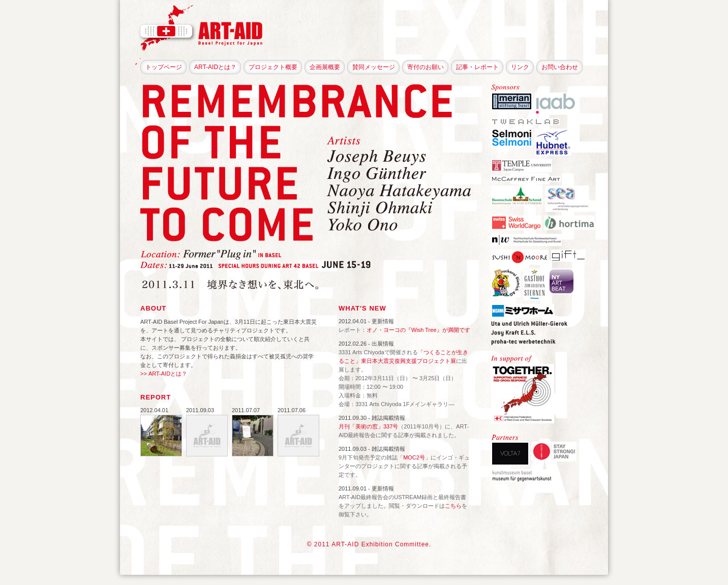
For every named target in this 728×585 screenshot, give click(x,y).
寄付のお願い (426, 67)
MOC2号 (414, 457)
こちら (453, 506)
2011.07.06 (292, 410)
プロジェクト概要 (273, 67)
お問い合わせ (560, 67)
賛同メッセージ (374, 67)
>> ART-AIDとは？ (164, 374)
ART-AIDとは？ (215, 67)
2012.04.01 (154, 410)
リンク (520, 67)
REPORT (156, 397)
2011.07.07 (246, 410)
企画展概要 (325, 67)
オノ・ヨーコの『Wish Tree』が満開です (418, 330)
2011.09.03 (200, 410)
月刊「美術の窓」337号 (368, 426)
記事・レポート (477, 67)
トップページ (164, 67)
